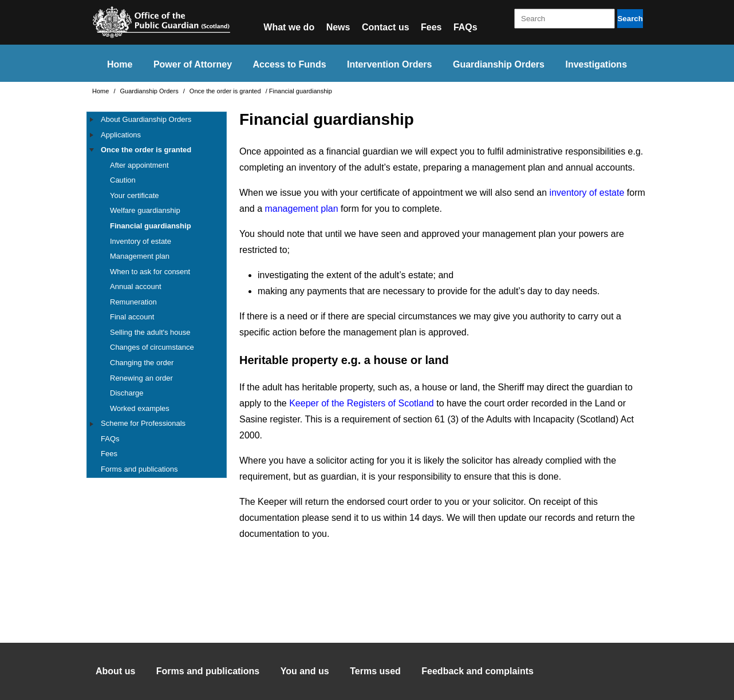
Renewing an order (141, 378)
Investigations (596, 64)
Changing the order (142, 363)
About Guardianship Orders (146, 119)
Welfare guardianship (145, 210)
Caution (123, 180)
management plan (301, 209)
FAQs (465, 27)
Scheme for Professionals (143, 423)
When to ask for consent (150, 272)
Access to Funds (290, 64)
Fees (431, 27)
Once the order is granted (226, 91)
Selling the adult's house (150, 332)
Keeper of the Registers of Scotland (362, 403)
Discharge (127, 393)
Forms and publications (139, 469)
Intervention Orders (389, 64)
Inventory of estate (141, 241)
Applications (121, 135)
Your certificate (135, 195)
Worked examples (140, 408)
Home (120, 64)
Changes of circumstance (152, 347)
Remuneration (133, 302)
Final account (132, 317)
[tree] (157, 295)
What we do (289, 27)
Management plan (140, 256)
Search (630, 19)
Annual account (136, 286)
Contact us (386, 27)
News (338, 27)
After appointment (139, 165)
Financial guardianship (151, 226)
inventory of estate (587, 193)
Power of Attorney (193, 64)
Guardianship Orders (499, 64)
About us (115, 671)
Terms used (375, 671)
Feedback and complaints (478, 671)
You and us (305, 671)
